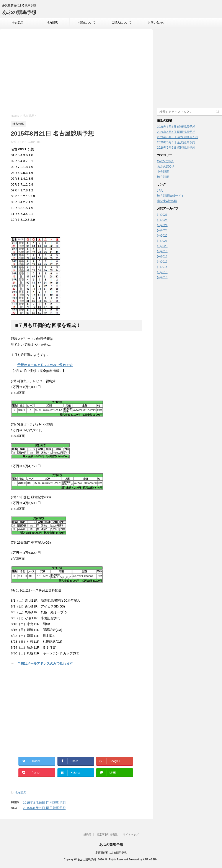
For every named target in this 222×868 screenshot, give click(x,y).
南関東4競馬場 (167, 201)
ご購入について (122, 22)
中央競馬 (18, 22)
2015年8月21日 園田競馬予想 (44, 808)
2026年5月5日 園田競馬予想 (176, 132)
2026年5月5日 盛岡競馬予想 (176, 148)
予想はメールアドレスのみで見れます (45, 365)
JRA (160, 191)
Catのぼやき (165, 161)
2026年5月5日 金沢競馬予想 (176, 142)
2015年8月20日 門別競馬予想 (44, 802)
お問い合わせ (156, 22)
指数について (87, 22)
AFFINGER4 (150, 860)
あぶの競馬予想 (19, 12)
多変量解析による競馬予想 (111, 853)
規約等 (87, 835)
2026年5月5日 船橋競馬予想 (176, 127)
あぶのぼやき (166, 166)
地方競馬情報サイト (171, 196)
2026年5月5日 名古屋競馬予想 (178, 137)
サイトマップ (131, 835)
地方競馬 (52, 22)
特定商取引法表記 (107, 835)
